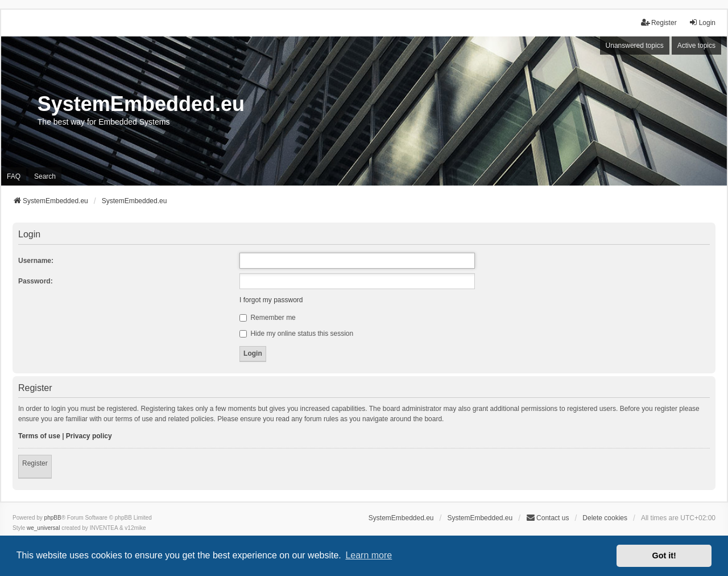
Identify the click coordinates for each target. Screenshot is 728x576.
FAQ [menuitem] (14, 176)
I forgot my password (271, 300)
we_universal (43, 528)
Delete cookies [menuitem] (605, 518)
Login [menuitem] (702, 22)
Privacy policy (89, 436)
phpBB (53, 518)
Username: (36, 261)
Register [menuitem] (659, 22)
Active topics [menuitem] (696, 46)
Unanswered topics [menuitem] (635, 46)
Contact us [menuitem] (547, 518)
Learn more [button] (369, 555)
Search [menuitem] (45, 176)
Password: (36, 281)
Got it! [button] (664, 556)
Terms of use (39, 436)
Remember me (268, 318)
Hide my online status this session (296, 334)
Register (35, 463)
